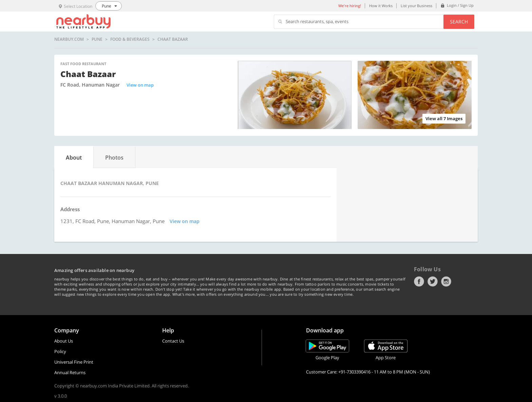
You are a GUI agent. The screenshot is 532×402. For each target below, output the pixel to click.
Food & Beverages (130, 39)
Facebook (419, 281)
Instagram (446, 281)
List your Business (416, 6)
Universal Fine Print (74, 362)
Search (459, 22)
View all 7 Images (444, 118)
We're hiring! (350, 6)
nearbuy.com (69, 39)
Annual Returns (70, 372)
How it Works (381, 6)
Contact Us (173, 341)
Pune (97, 39)
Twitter (433, 281)
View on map (140, 85)
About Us (64, 341)
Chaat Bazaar (173, 39)
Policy (60, 351)
